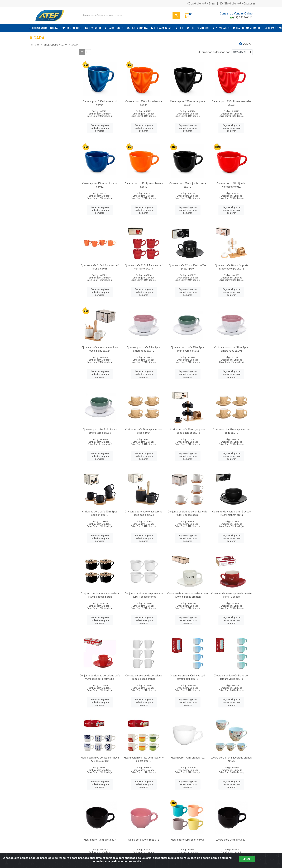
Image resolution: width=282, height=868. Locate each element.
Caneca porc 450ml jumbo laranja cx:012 (144, 185)
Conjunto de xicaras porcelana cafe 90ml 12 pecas (231, 595)
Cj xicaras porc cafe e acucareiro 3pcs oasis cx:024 (144, 513)
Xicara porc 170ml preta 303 (100, 840)
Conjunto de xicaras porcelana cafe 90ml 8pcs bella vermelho (100, 677)
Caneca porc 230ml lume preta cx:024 (188, 103)
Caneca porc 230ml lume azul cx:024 (100, 103)
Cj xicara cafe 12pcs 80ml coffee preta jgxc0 (188, 267)
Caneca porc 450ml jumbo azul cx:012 (100, 185)
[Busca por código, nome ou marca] (126, 16)
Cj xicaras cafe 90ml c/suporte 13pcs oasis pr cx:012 (188, 431)
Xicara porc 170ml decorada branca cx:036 (231, 759)
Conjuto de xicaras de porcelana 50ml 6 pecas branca (144, 677)
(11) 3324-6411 (241, 17)
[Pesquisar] (176, 16)
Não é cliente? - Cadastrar (237, 3)
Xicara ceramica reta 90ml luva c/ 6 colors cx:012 (144, 759)
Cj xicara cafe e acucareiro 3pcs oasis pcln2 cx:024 (100, 349)
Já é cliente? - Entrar (201, 3)
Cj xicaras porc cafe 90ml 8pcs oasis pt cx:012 (100, 513)
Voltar (246, 44)
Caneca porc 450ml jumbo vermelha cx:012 (231, 185)
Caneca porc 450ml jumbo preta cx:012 (188, 185)
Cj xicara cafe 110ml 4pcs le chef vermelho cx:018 (144, 267)
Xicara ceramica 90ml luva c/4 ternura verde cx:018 (231, 677)
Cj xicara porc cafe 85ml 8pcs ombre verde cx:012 (188, 349)
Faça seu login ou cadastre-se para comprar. (100, 128)
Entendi (247, 859)
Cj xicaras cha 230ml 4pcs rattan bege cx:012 (231, 431)
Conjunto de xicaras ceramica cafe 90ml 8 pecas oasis (188, 513)
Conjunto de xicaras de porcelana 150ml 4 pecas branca (144, 595)
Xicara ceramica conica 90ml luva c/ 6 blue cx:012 (100, 759)
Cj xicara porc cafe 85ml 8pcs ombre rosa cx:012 (144, 349)
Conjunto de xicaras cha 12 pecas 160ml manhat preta (231, 513)
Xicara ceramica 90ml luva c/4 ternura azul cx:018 (188, 677)
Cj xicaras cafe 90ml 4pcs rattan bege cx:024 (144, 431)
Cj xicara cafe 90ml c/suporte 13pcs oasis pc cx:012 (231, 267)
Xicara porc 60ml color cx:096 (188, 840)
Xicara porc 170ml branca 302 (188, 758)
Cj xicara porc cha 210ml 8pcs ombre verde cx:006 (100, 431)
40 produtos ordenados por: (214, 52)
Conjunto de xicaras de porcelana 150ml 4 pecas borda (100, 595)
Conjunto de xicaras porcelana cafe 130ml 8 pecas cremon (188, 595)
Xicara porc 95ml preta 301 (231, 840)
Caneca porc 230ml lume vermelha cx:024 (231, 103)
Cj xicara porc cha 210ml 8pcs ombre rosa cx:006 (231, 349)
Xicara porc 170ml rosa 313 (144, 840)
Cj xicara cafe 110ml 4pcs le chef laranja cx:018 (100, 267)
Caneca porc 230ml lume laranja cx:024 (144, 103)
